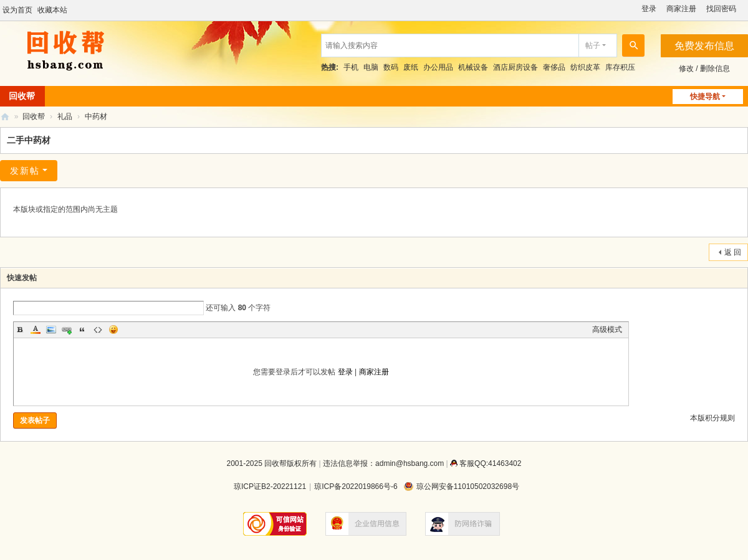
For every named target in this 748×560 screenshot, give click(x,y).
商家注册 (681, 9)
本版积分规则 (712, 418)
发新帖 (25, 171)
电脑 (371, 67)
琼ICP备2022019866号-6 (356, 486)
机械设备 (473, 67)
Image (51, 330)
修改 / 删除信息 (704, 69)
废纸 (411, 67)
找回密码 (721, 9)
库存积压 (620, 67)
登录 (649, 9)
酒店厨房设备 (515, 67)
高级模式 (607, 330)
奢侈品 (554, 67)
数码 (391, 67)
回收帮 (5, 117)
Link (67, 330)
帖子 (593, 45)
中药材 (96, 116)
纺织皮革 (585, 67)
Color (36, 330)
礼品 (65, 116)
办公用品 (438, 67)
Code (98, 330)
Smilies (113, 330)
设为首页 (17, 10)
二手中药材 (29, 140)
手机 (351, 67)
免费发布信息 (704, 46)
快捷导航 (705, 97)
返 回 (733, 252)
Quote (82, 330)
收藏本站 (52, 10)
